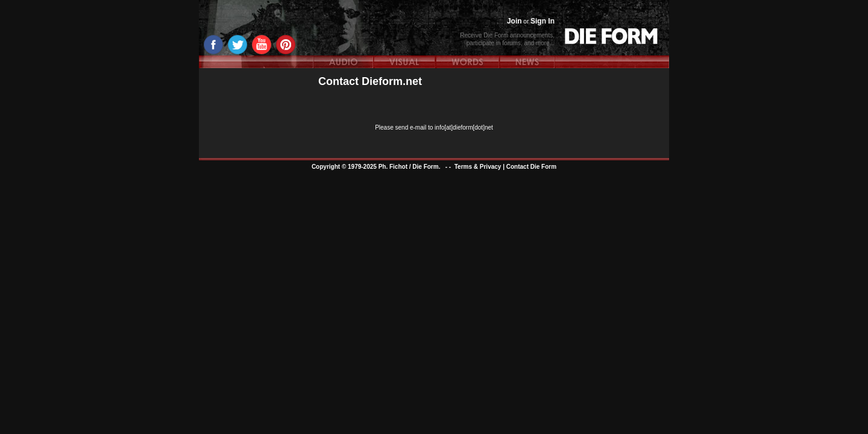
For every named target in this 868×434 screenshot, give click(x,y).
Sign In (542, 21)
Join (514, 21)
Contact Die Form (531, 167)
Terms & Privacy (478, 167)
